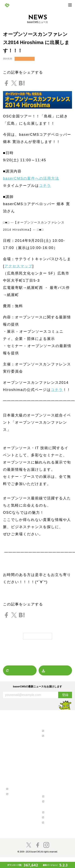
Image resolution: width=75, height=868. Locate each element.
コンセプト (11, 810)
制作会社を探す (46, 746)
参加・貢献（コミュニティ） (17, 806)
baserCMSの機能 (14, 771)
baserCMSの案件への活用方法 (31, 178)
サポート (43, 726)
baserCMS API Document (53, 808)
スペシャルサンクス (15, 835)
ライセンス (46, 797)
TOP (5, 720)
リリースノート (13, 734)
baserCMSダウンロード (51, 758)
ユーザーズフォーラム (52, 731)
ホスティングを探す (49, 752)
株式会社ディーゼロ (51, 828)
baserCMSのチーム (15, 818)
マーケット (11, 751)
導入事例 (10, 783)
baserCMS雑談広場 (49, 839)
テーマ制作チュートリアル (18, 800)
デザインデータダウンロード (55, 762)
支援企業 (43, 814)
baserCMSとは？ (14, 766)
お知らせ (10, 730)
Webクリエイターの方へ (15, 789)
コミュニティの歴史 (15, 814)
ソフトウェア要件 (50, 793)
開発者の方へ (12, 827)
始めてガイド (12, 775)
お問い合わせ (48, 740)
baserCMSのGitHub (51, 803)
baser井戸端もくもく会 (17, 831)
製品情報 (7, 762)
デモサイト (11, 779)
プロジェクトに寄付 (15, 822)
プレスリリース (13, 738)
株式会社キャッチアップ (53, 833)
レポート (10, 746)
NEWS (6, 726)
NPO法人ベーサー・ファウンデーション (55, 820)
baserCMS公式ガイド (16, 794)
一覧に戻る (37, 636)
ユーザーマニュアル (51, 736)
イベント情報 (25, 59)
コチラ (45, 186)
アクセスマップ (18, 266)
